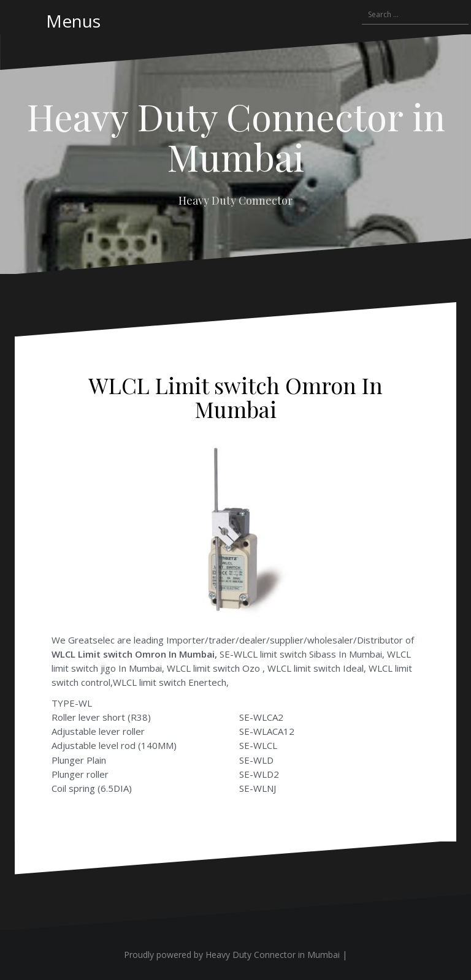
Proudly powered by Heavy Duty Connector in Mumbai (232, 955)
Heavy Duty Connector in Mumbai (236, 136)
